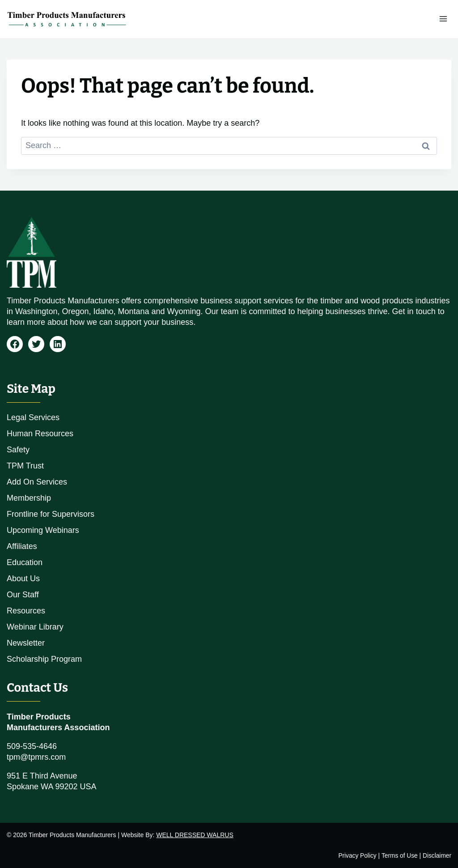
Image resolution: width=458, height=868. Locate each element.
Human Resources (40, 434)
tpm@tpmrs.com (36, 757)
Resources (26, 611)
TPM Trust (25, 466)
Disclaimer (437, 855)
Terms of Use (399, 855)
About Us (23, 579)
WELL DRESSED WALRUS (195, 835)
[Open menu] (443, 19)
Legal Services (33, 417)
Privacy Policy (356, 855)
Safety (18, 450)
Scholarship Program (44, 659)
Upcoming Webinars (43, 530)
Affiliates (22, 546)
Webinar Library (35, 627)
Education (25, 562)
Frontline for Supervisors (51, 514)
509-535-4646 (32, 746)
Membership (29, 498)
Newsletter (26, 643)
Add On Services (37, 482)
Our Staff (23, 595)
